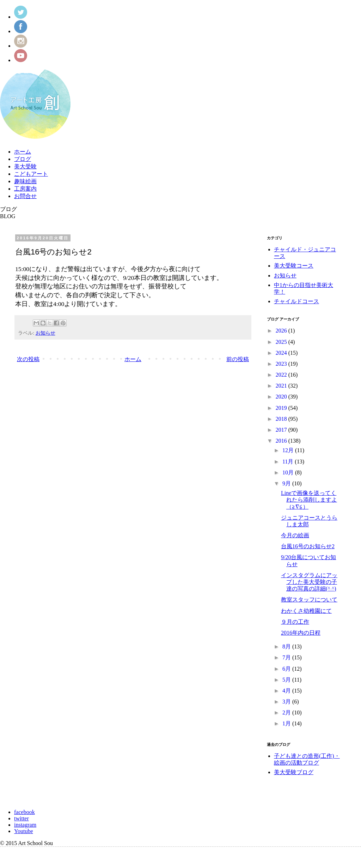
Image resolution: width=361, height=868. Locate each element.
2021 (282, 386)
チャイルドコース (296, 301)
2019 (282, 408)
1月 (287, 723)
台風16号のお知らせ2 (308, 546)
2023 (282, 364)
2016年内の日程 (301, 633)
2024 (282, 353)
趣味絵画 (25, 181)
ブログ (23, 159)
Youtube (24, 831)
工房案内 (25, 189)
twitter (22, 818)
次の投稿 (28, 359)
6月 (287, 669)
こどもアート (31, 174)
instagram (25, 825)
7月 (287, 657)
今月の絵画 (295, 535)
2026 (282, 331)
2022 (282, 375)
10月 (289, 472)
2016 (282, 441)
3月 (287, 702)
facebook (25, 812)
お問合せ (25, 196)
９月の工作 (295, 622)
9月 (287, 483)
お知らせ (45, 333)
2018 (282, 419)
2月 (287, 713)
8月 (287, 646)
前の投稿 (238, 359)
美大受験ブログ (294, 772)
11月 (289, 462)
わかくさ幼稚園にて (306, 611)
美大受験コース (294, 266)
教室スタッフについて (309, 600)
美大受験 (25, 166)
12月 (289, 450)
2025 (282, 342)
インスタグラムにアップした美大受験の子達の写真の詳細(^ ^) (309, 582)
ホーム (23, 152)
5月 (287, 680)
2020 (282, 397)
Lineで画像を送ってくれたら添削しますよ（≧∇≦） (309, 500)
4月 (287, 691)
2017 (282, 430)
